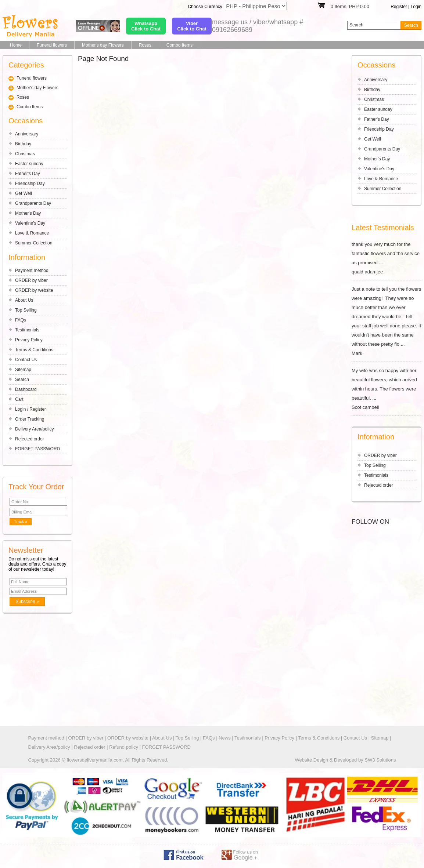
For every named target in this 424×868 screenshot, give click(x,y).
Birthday (23, 144)
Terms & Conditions (34, 350)
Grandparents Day (33, 203)
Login (416, 7)
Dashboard (26, 389)
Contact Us (26, 360)
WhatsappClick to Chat (146, 26)
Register (399, 7)
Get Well (24, 193)
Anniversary (27, 134)
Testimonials (27, 330)
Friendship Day (30, 184)
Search (22, 379)
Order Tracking (30, 419)
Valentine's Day (30, 223)
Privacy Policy (29, 340)
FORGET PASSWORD (37, 449)
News (225, 738)
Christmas (25, 154)
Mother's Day (28, 213)
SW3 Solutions (380, 760)
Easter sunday (29, 164)
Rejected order (30, 439)
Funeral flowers (52, 45)
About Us (24, 300)
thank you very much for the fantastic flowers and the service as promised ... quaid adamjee (387, 258)
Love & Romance (32, 233)
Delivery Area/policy (34, 429)
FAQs (21, 320)
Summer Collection (34, 243)
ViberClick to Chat (192, 26)
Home (16, 45)
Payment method (32, 270)
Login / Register (30, 409)
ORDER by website (34, 290)
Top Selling (26, 310)
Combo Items (179, 45)
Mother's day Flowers (103, 45)
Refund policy (124, 747)
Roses (145, 45)
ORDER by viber (31, 280)
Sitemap (23, 370)
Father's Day (28, 174)
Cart (19, 399)
